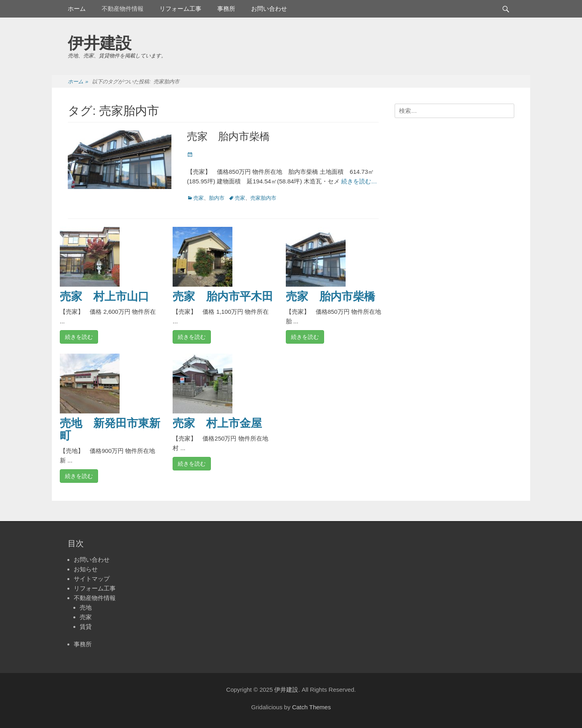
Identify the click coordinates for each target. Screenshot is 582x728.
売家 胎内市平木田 (223, 296)
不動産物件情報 (123, 9)
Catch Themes (312, 707)
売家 (199, 198)
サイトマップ (92, 579)
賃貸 (86, 627)
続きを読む (79, 337)
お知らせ (86, 569)
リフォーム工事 (180, 9)
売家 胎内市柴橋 (228, 136)
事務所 (226, 9)
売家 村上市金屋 (217, 423)
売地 (86, 607)
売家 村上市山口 (104, 296)
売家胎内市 (263, 198)
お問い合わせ (269, 9)
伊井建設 (100, 43)
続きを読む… (359, 181)
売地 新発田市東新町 (110, 429)
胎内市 (217, 198)
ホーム (77, 9)
